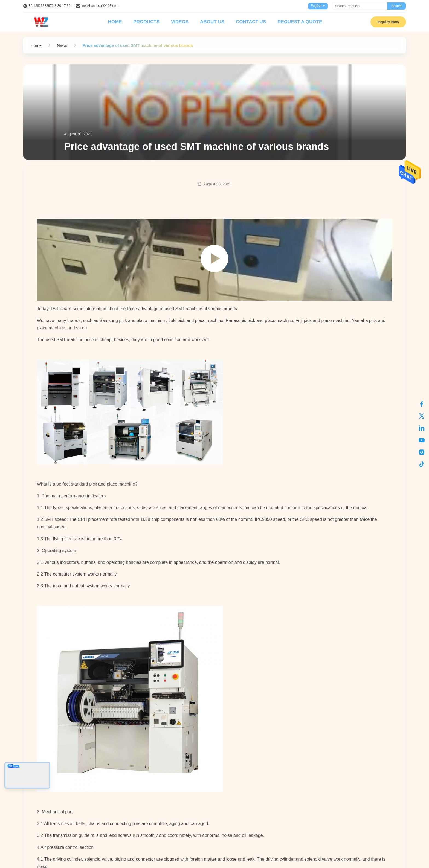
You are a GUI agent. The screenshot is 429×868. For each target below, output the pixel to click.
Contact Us (251, 22)
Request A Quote (300, 22)
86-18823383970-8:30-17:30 (50, 6)
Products (147, 22)
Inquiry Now (388, 22)
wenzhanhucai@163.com (100, 6)
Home (115, 22)
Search (396, 6)
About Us (212, 22)
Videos (180, 22)
